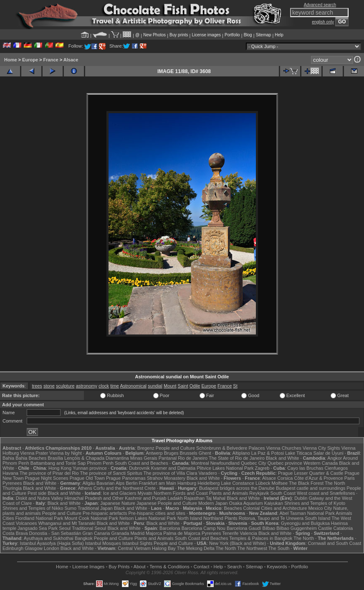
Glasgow (34, 548)
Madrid (137, 533)
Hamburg (187, 483)
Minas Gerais (144, 458)
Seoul (65, 528)
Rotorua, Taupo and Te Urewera (271, 518)
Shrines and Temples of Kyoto (315, 503)
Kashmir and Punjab (145, 498)
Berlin (131, 483)
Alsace (71, 60)
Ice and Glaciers (120, 493)
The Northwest (252, 548)
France (51, 60)
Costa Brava (15, 533)
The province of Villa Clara (171, 473)
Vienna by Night (65, 453)
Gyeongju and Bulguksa (305, 523)
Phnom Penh (100, 463)
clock (104, 386)
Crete (150, 488)
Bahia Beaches (31, 458)
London (52, 548)
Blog (248, 35)
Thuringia (12, 488)
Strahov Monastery (166, 478)
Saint (183, 386)
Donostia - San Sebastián (55, 533)
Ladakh (175, 498)
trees (37, 386)
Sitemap (264, 35)
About (140, 567)
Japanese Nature (118, 503)
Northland (213, 518)
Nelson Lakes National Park (148, 518)
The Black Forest (306, 483)
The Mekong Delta (196, 548)
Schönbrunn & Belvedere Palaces (231, 448)
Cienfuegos (336, 468)
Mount (170, 386)
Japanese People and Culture (167, 503)
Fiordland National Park (39, 518)
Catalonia (343, 528)
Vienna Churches (284, 448)
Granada (120, 533)
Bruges (171, 453)
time (115, 386)
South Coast (283, 493)
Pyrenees (12, 483)
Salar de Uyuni (328, 453)
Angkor (335, 458)
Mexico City (320, 508)
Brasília (55, 458)
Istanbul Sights (137, 543)
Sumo (70, 508)
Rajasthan (195, 498)
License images (206, 35)
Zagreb (262, 468)
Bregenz (146, 448)
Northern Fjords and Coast (181, 493)
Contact (202, 567)
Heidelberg (209, 483)
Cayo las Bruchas (305, 468)
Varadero (207, 473)
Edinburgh (13, 548)
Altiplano (241, 453)
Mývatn (145, 493)
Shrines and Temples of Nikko (33, 508)
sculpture (65, 386)
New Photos (154, 35)
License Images (88, 567)
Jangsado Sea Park (38, 528)
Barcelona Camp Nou (203, 528)
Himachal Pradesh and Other (94, 498)
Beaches (233, 508)
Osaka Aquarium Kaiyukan (256, 503)
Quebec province (285, 463)
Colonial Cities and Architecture (275, 508)
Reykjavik (259, 493)
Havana (10, 473)
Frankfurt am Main (158, 483)
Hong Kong (60, 468)
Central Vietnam (134, 548)
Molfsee (280, 483)
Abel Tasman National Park (307, 513)
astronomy (87, 386)
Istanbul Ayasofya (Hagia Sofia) (52, 543)
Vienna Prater (34, 453)
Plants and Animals (229, 493)
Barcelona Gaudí (244, 528)
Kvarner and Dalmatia (173, 468)
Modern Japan (213, 503)
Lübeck (263, 483)
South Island (317, 518)
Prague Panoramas (126, 478)
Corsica (285, 478)
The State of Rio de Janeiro (237, 458)
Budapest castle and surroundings (311, 488)
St (235, 386)
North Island (190, 518)
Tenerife (230, 533)
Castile (325, 528)
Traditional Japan (95, 508)
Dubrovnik (139, 468)
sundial (155, 386)
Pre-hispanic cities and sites (157, 513)
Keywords (277, 567)
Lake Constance (238, 483)
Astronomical (133, 386)
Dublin (301, 498)
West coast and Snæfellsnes (326, 493)
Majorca (154, 533)
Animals (344, 513)
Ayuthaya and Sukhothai (49, 538)
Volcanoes (27, 523)
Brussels (189, 453)
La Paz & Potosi (268, 453)
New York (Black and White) (238, 543)
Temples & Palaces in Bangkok (261, 538)
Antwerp (154, 453)
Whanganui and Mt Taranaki (67, 523)
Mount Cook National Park (91, 518)
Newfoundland (225, 463)
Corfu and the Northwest (118, 488)
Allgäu (89, 483)
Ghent (205, 453)
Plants (231, 518)
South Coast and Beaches (142, 463)
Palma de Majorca (182, 533)
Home (11, 60)
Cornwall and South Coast (335, 543)
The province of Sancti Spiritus (111, 473)
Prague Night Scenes (47, 478)
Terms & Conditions (169, 567)
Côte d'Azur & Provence (319, 478)
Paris (350, 478)
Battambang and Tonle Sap (58, 463)
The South (279, 548)
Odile (195, 386)
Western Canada (321, 463)
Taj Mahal (216, 498)
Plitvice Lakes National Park (225, 468)
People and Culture (175, 448)
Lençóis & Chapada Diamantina (97, 458)
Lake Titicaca (298, 453)
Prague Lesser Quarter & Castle (311, 473)
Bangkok (84, 538)
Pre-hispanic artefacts (105, 513)
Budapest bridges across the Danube (237, 488)
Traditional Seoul (89, 528)
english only (323, 22)
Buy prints (179, 35)
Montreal (200, 463)
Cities (8, 518)
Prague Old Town (87, 478)
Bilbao (269, 528)
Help (279, 35)
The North (335, 483)
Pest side (37, 493)
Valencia (249, 533)
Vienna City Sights (321, 448)
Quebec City (254, 463)
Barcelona (170, 528)
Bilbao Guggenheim (297, 528)
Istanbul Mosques (103, 543)
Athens (85, 488)
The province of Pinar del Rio (49, 473)
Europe (30, 60)
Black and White (282, 458)
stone (49, 386)
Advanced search (320, 5)
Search (234, 567)
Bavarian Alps (110, 483)
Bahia (8, 458)
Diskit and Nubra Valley (40, 498)
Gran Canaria (96, 533)
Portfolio (232, 35)
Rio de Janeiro (193, 458)
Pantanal (168, 458)
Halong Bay (164, 548)
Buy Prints (119, 567)
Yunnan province (90, 468)
